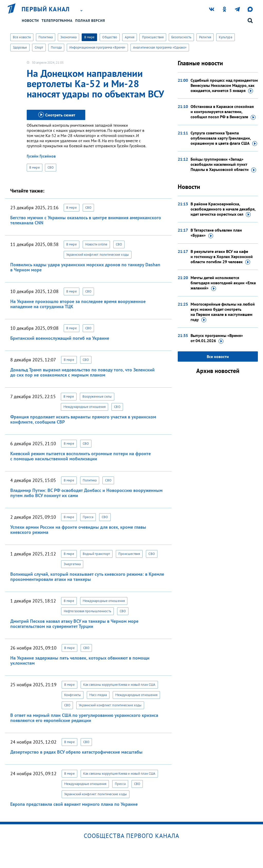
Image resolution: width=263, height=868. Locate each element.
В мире (90, 37)
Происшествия (153, 37)
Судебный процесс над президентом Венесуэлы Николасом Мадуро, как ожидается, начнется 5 (224, 86)
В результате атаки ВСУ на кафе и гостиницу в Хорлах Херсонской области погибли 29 (222, 257)
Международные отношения (84, 407)
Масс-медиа (98, 695)
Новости (30, 21)
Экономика (68, 37)
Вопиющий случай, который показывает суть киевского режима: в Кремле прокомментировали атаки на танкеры (87, 577)
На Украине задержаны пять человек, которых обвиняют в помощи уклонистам (80, 660)
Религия (205, 37)
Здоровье (20, 47)
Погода (56, 47)
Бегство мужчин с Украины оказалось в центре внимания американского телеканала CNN (86, 220)
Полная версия (90, 21)
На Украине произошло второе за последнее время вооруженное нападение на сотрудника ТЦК (78, 304)
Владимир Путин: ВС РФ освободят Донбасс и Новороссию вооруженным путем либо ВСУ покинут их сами (86, 493)
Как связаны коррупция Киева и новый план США (119, 685)
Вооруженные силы (97, 396)
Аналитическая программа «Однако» (160, 47)
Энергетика (72, 564)
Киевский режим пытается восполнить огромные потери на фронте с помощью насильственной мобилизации (81, 456)
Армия (130, 37)
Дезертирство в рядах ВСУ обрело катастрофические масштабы (76, 752)
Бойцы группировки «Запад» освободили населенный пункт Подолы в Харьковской (223, 165)
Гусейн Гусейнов (41, 156)
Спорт (39, 47)
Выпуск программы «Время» (217, 338)
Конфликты (73, 695)
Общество (110, 37)
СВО (51, 167)
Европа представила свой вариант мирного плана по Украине (74, 804)
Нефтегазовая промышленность (87, 611)
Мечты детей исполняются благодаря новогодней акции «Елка (223, 283)
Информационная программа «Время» (97, 47)
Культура (226, 37)
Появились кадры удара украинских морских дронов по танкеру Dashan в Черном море (85, 267)
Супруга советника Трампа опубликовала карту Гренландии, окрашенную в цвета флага (224, 138)
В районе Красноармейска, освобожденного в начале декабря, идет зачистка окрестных (223, 209)
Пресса (88, 517)
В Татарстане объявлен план (216, 233)
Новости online (96, 244)
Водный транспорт (96, 554)
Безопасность (181, 37)
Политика (46, 37)
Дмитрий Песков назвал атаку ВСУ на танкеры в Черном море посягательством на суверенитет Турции (74, 624)
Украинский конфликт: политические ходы (98, 255)
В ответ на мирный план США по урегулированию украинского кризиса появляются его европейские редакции (84, 718)
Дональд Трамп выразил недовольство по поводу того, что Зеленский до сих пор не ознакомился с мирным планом (82, 372)
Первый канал (46, 9)
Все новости (22, 37)
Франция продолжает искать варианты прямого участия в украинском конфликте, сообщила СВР (83, 419)
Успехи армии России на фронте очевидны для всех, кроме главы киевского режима (78, 530)
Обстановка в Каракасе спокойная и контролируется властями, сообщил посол (223, 112)
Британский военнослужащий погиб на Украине (60, 338)
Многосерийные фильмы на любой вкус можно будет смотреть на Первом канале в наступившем (223, 312)
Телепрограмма (57, 21)
